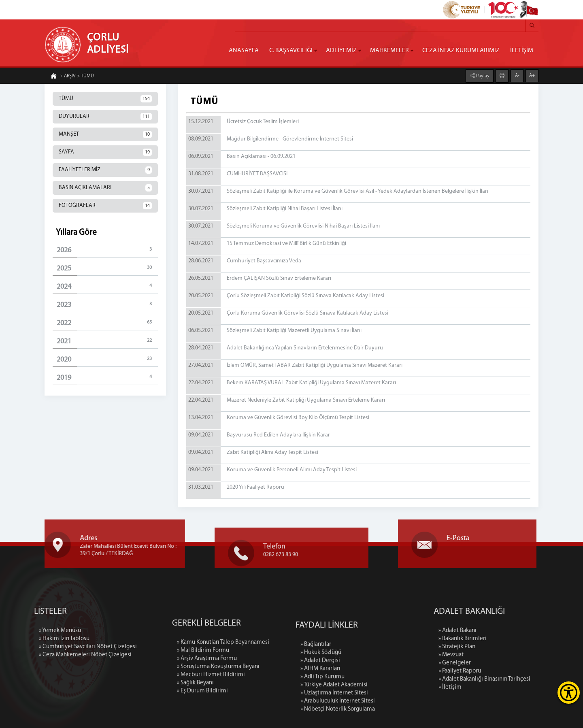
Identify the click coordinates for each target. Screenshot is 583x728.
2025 (107, 268)
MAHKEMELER (389, 51)
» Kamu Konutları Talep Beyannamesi (223, 693)
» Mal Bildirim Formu (203, 701)
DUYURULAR (105, 117)
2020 (107, 359)
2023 (107, 305)
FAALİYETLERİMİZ (105, 170)
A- (517, 74)
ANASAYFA (244, 51)
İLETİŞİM (522, 51)
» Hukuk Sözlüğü (321, 712)
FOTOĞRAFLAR (105, 206)
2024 (107, 286)
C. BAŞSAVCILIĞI (291, 51)
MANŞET (105, 134)
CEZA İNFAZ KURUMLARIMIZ (461, 51)
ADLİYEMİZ (341, 51)
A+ (532, 74)
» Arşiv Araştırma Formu (207, 709)
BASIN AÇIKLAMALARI (105, 188)
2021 (107, 341)
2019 (107, 378)
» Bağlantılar (316, 704)
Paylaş (482, 75)
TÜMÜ (105, 99)
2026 (107, 250)
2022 (107, 323)
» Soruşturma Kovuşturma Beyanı (218, 717)
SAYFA (105, 152)
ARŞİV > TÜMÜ (77, 78)
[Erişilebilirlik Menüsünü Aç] (569, 693)
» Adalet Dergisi (320, 720)
